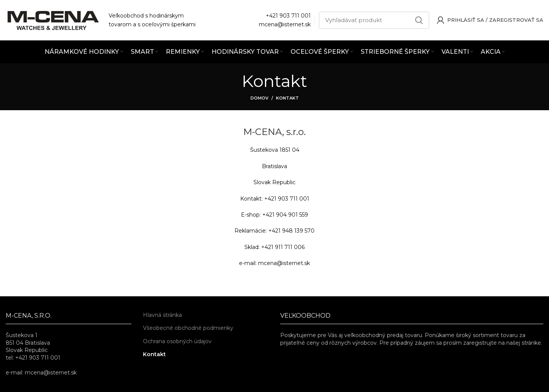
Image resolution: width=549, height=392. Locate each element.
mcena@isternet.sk (285, 24)
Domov (259, 98)
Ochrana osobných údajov (177, 341)
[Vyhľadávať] (374, 20)
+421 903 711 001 (288, 16)
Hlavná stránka (162, 315)
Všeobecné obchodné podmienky (188, 328)
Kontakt (154, 354)
